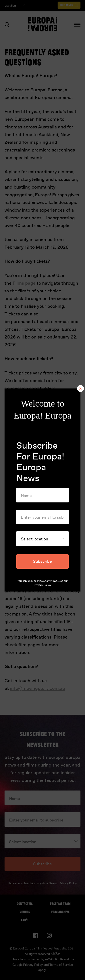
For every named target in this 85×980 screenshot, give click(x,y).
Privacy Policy (42, 585)
